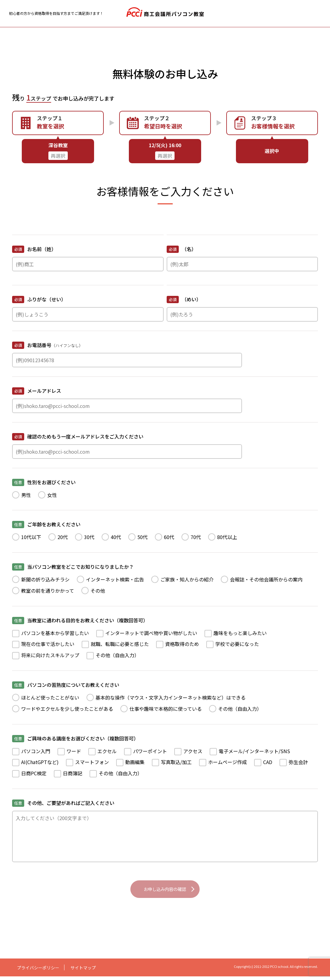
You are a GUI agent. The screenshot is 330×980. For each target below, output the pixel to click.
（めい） (184, 299)
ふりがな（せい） (39, 299)
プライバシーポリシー (38, 971)
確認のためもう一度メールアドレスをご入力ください (78, 437)
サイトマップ (83, 971)
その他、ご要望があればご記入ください (63, 803)
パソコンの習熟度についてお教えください (66, 685)
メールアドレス (37, 391)
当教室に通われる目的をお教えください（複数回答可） (80, 620)
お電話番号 (47, 346)
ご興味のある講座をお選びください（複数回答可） (75, 738)
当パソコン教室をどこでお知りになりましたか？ (73, 567)
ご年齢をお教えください (46, 524)
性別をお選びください (44, 482)
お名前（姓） (34, 249)
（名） (181, 249)
